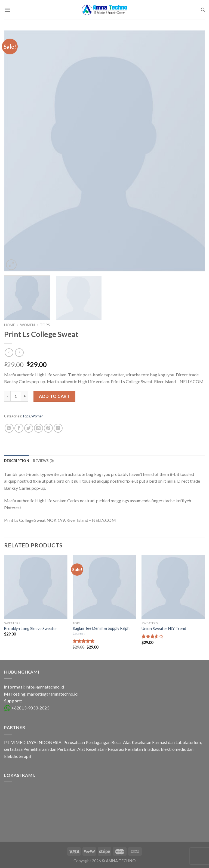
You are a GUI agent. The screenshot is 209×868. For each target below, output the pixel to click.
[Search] (203, 10)
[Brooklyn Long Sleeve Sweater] (36, 587)
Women (27, 325)
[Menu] (7, 10)
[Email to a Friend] (39, 428)
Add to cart (54, 396)
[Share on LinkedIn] (58, 428)
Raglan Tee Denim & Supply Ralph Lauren (101, 631)
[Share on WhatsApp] (9, 428)
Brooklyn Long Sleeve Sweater (31, 629)
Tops (45, 325)
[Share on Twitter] (29, 428)
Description (17, 461)
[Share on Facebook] (19, 428)
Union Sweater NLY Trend (164, 629)
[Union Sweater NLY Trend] (173, 587)
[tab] (17, 461)
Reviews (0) (43, 461)
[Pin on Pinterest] (48, 428)
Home (10, 325)
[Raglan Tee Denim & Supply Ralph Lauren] (104, 587)
